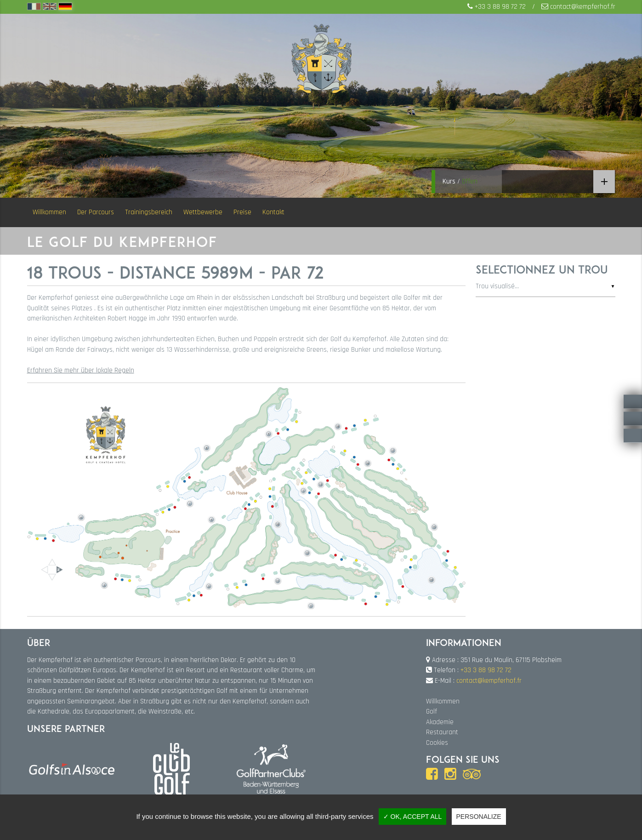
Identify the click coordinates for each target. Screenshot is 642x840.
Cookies (437, 743)
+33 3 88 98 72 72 (500, 7)
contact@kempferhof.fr (583, 7)
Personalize (479, 817)
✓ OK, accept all (413, 817)
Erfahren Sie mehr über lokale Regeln (81, 370)
